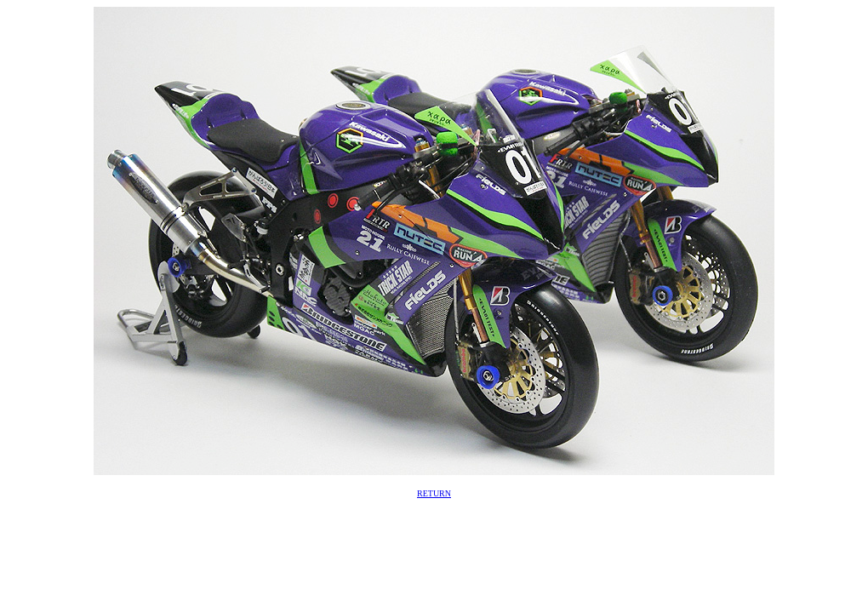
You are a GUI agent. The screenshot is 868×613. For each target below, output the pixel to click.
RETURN (434, 493)
